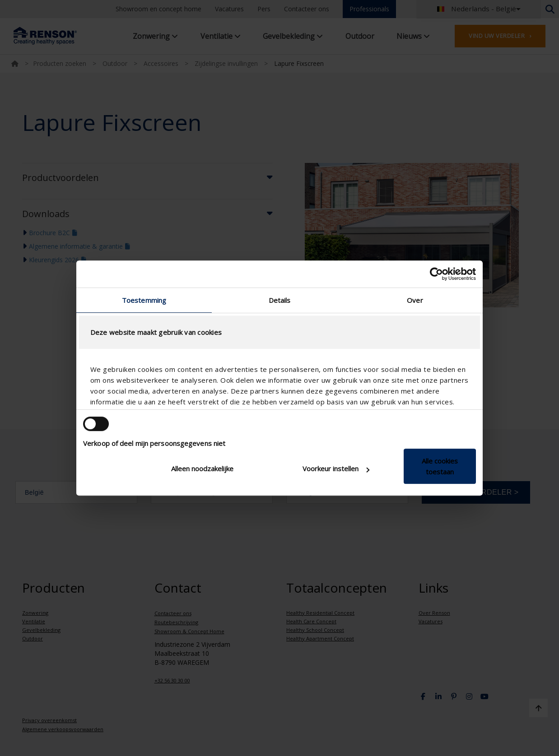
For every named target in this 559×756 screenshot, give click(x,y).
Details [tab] (280, 300)
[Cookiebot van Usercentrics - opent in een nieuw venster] (436, 274)
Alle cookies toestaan (440, 466)
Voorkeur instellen (336, 468)
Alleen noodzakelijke (202, 468)
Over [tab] (415, 300)
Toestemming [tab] (144, 300)
